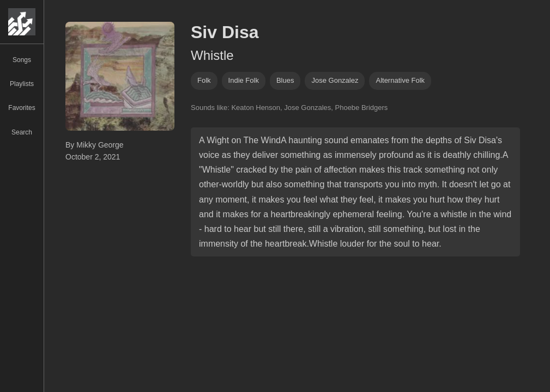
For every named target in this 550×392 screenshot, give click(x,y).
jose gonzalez (335, 80)
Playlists (22, 84)
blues (285, 80)
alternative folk (400, 80)
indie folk (244, 80)
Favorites (22, 108)
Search (22, 132)
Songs (22, 60)
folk (204, 80)
